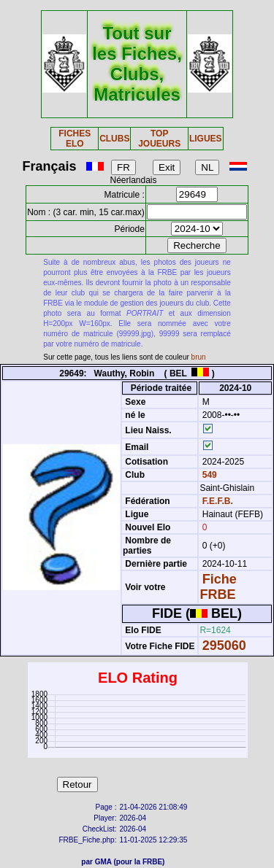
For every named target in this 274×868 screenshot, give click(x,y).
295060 (224, 646)
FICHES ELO (75, 139)
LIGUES (206, 139)
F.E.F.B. (218, 501)
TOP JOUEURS (159, 139)
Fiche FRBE (218, 587)
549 (208, 475)
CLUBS (114, 139)
